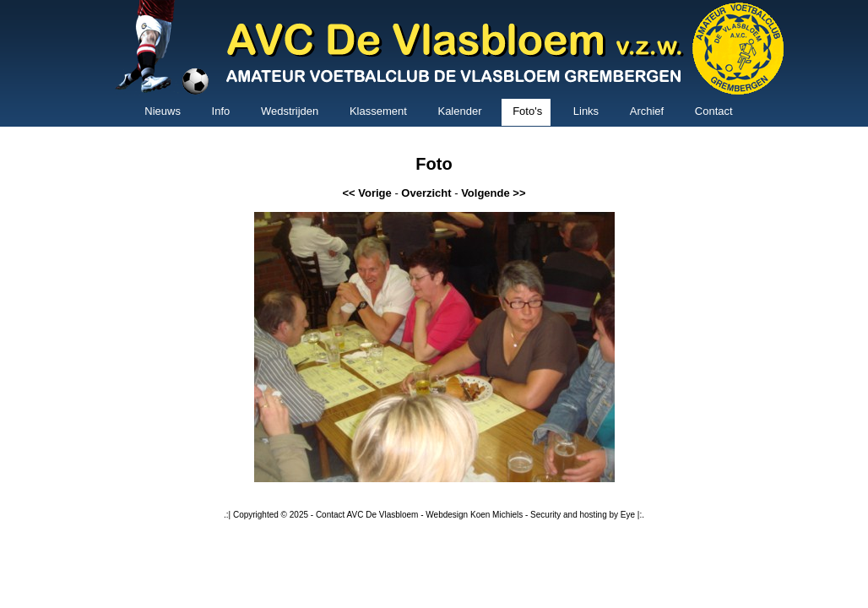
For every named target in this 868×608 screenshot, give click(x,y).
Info (221, 111)
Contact (714, 111)
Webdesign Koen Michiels (474, 515)
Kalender (459, 111)
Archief (647, 111)
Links (586, 111)
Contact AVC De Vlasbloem (367, 515)
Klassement (378, 111)
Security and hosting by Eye (583, 515)
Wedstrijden (290, 111)
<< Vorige (366, 193)
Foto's (527, 111)
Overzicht (426, 193)
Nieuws (163, 111)
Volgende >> (493, 193)
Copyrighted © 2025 (271, 515)
